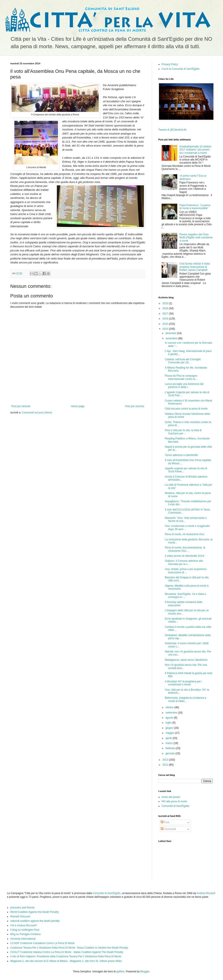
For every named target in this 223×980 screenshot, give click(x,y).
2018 (166, 308)
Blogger (145, 971)
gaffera (120, 971)
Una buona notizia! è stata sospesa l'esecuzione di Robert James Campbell (195, 267)
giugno (170, 728)
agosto (170, 718)
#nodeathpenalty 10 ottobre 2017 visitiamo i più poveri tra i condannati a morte (195, 150)
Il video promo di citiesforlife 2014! (185, 556)
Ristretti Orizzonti (20, 917)
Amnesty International (23, 939)
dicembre (171, 333)
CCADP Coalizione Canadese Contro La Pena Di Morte (42, 943)
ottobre (170, 707)
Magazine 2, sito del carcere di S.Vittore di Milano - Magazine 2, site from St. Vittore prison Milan (66, 961)
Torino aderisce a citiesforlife (181, 455)
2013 (166, 760)
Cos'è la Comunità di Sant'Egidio (181, 69)
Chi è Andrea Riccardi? (24, 925)
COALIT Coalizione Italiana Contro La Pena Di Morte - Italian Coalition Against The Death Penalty (67, 952)
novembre (172, 338)
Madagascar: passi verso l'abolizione (186, 660)
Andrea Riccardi (206, 893)
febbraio (171, 748)
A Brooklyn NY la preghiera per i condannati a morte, (183, 683)
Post (165, 822)
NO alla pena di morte (174, 801)
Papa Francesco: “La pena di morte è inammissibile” (195, 207)
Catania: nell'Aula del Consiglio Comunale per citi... (183, 361)
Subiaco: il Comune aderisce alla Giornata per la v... (184, 562)
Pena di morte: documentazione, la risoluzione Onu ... (185, 549)
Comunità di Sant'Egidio (176, 806)
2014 (166, 329)
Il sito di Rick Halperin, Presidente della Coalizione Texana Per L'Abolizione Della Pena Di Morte (66, 956)
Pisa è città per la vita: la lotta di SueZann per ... (183, 432)
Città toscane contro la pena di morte (186, 409)
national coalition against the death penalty (35, 921)
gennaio (171, 753)
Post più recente (21, 406)
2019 (166, 303)
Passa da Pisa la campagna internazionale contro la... (181, 377)
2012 (166, 765)
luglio (169, 723)
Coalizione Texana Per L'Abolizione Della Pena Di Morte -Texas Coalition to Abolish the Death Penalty (69, 948)
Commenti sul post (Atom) (37, 413)
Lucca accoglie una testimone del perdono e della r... (184, 386)
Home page (78, 406)
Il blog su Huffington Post (25, 930)
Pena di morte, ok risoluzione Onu (185, 534)
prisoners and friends (22, 908)
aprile (169, 738)
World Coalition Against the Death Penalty (35, 912)
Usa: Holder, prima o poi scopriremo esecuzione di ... (186, 571)
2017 (166, 314)
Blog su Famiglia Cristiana (25, 934)
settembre (172, 713)
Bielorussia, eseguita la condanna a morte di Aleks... (185, 699)
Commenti (168, 829)
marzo (170, 743)
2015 (166, 324)
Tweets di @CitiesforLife (172, 130)
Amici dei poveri (171, 797)
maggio (170, 733)
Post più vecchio (135, 406)
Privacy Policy (170, 64)
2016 (166, 319)
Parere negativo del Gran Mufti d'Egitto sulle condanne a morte (196, 238)
